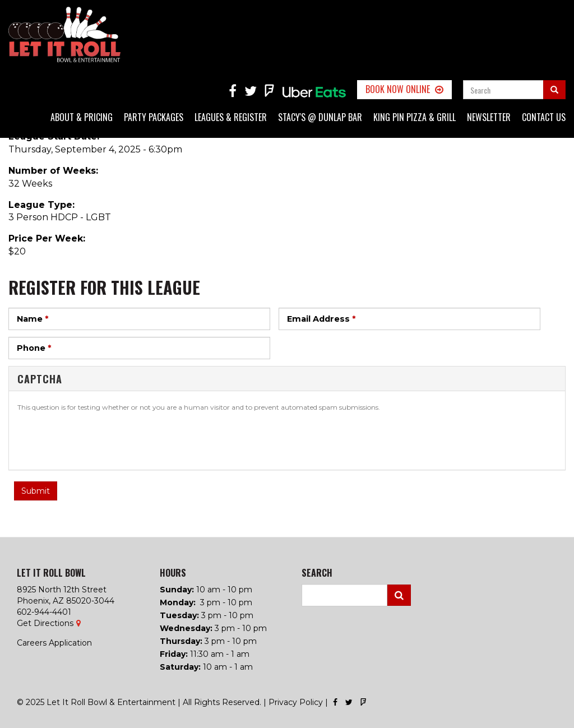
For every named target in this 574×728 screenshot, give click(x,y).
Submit (36, 491)
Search (399, 595)
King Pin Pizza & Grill (415, 117)
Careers (32, 643)
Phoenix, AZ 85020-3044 (66, 601)
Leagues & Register (231, 117)
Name (33, 319)
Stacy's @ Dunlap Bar (320, 117)
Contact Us (544, 117)
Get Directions (45, 623)
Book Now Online (398, 89)
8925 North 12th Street (62, 590)
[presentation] (103, 439)
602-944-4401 (44, 612)
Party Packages (154, 117)
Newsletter (489, 117)
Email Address (321, 319)
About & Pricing (82, 117)
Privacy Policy (296, 702)
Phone (34, 348)
